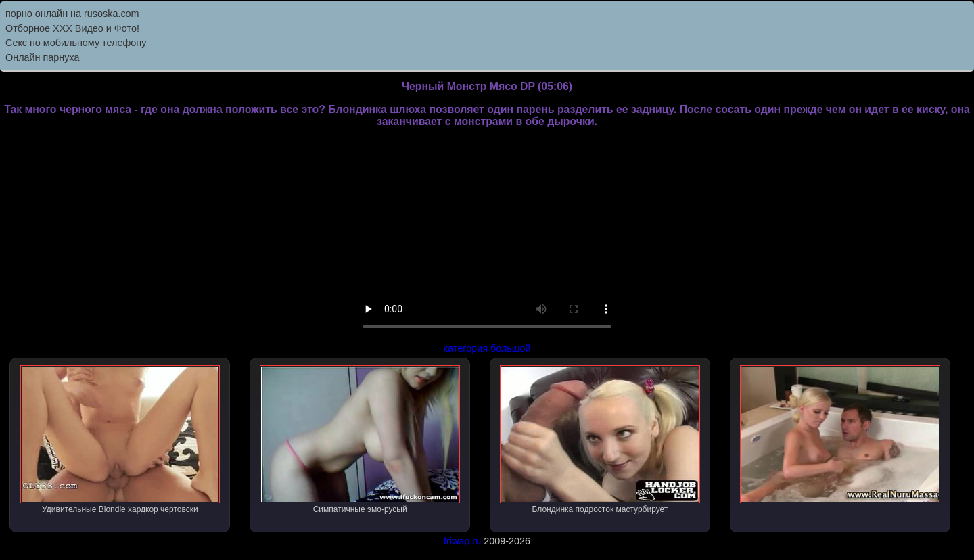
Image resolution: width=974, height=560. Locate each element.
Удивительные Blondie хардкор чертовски (120, 440)
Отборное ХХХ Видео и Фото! (72, 28)
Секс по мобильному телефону (76, 43)
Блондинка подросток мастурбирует (600, 440)
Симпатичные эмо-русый (360, 440)
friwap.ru (462, 541)
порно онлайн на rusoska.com (72, 14)
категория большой (487, 348)
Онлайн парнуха (43, 57)
